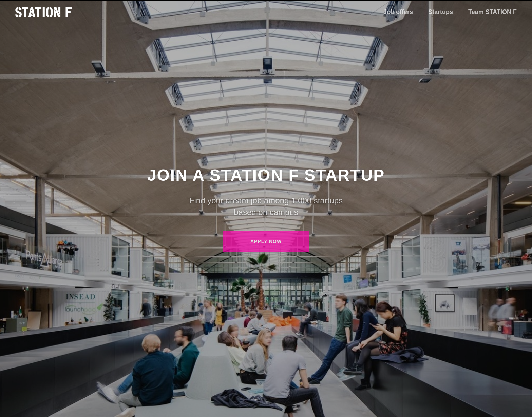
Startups (441, 12)
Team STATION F (492, 12)
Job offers (398, 12)
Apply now (266, 241)
